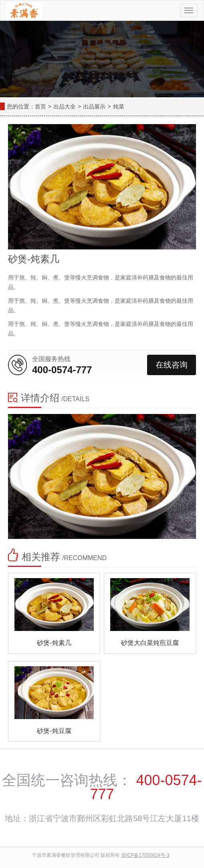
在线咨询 (172, 365)
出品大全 (65, 106)
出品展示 (94, 106)
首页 (40, 106)
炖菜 (119, 106)
